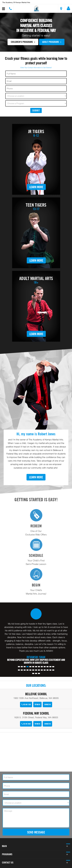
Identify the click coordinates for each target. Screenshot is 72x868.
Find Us (37, 704)
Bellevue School (36, 694)
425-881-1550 (26, 704)
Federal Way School (36, 713)
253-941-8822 (26, 724)
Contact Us (47, 704)
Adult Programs (52, 42)
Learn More (36, 187)
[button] (36, 9)
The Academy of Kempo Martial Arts (16, 2)
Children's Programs (23, 42)
